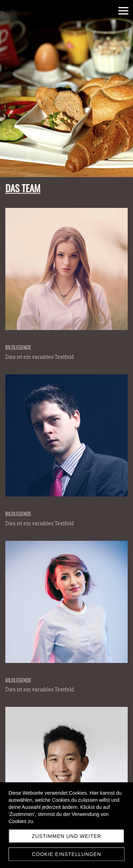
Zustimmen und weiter (67, 836)
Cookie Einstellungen (66, 854)
